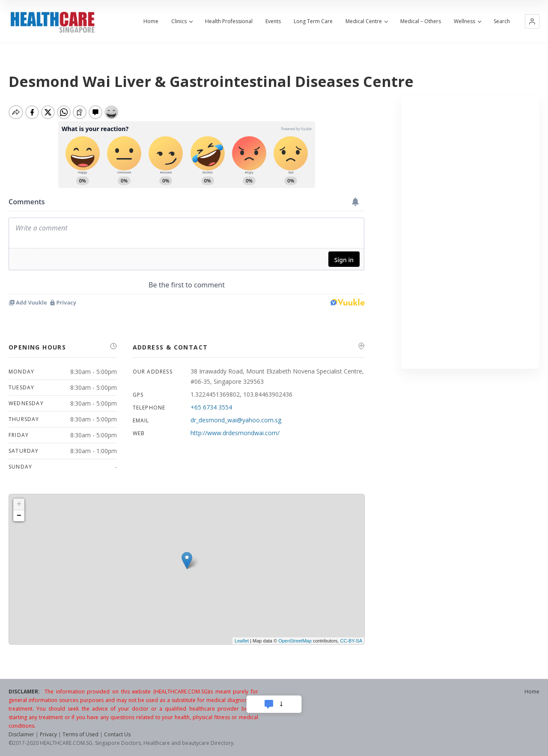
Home (151, 21)
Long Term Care (313, 21)
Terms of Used (80, 734)
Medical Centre (366, 21)
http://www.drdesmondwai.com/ (235, 433)
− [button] (19, 516)
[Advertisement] (470, 232)
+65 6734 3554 (211, 407)
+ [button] (19, 504)
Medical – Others (421, 21)
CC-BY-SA (351, 641)
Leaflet (242, 641)
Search (502, 21)
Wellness (467, 21)
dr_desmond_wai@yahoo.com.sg (236, 420)
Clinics (182, 21)
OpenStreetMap (295, 641)
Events (273, 21)
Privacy (48, 734)
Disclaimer (21, 734)
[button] (532, 21)
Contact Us (117, 734)
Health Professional (229, 21)
